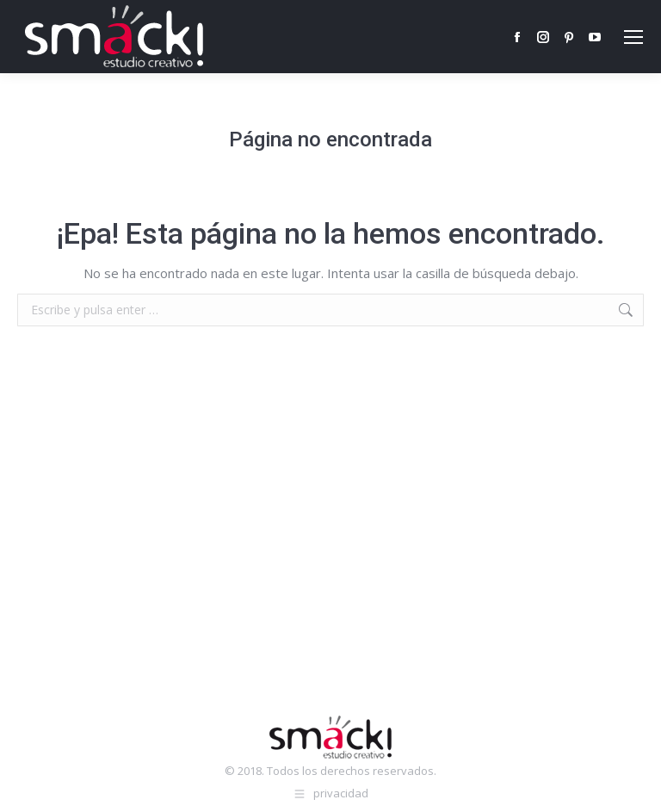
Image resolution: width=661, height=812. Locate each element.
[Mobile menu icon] (633, 37)
